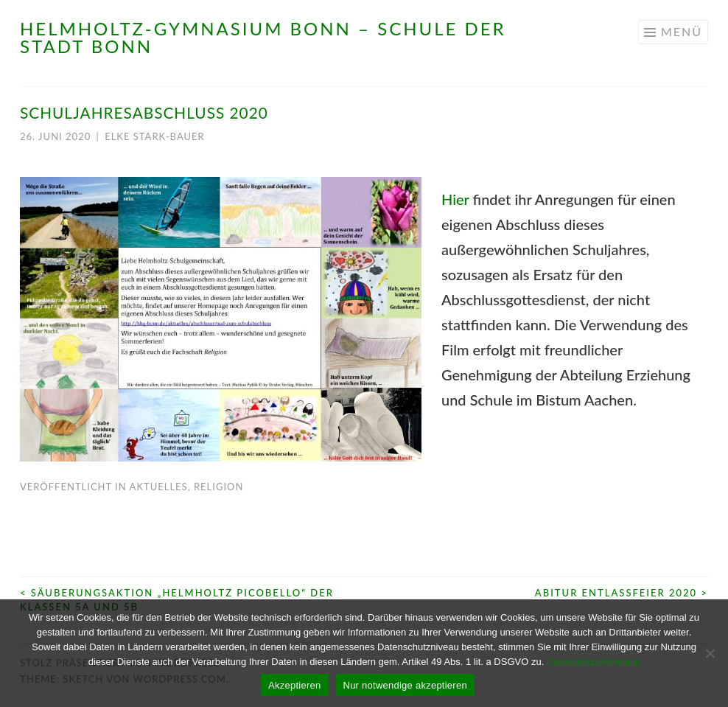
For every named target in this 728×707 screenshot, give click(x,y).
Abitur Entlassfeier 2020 (622, 593)
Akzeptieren (294, 685)
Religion (218, 487)
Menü (682, 31)
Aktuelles (159, 487)
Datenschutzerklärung (593, 662)
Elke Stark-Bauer (155, 136)
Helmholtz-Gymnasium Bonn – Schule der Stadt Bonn (263, 37)
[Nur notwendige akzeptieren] (710, 653)
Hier (455, 199)
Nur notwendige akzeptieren (405, 685)
